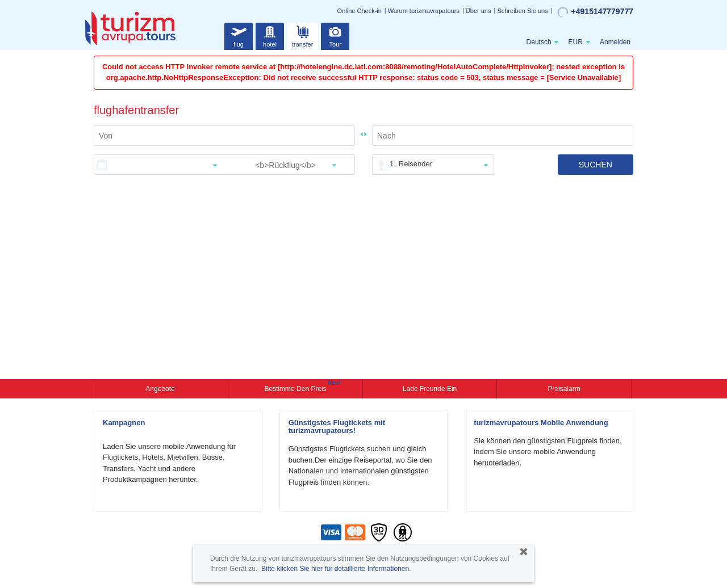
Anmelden (615, 42)
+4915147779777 (595, 12)
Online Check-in (360, 11)
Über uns (479, 11)
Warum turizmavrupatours (424, 11)
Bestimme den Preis (296, 388)
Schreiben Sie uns (522, 11)
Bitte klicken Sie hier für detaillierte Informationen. (336, 569)
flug (239, 35)
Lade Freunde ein (430, 389)
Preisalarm (564, 389)
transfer (302, 35)
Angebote (161, 389)
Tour (335, 35)
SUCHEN (596, 165)
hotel (270, 35)
